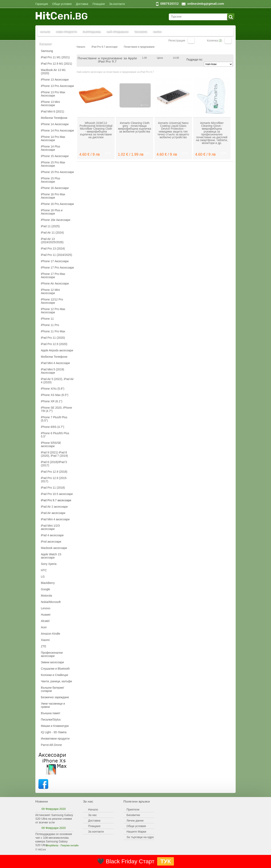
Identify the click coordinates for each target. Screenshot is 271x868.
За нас (92, 815)
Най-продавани (118, 32)
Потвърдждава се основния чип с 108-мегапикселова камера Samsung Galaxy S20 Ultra (54, 840)
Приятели (133, 810)
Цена (160, 58)
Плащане (94, 826)
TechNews (141, 32)
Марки (157, 32)
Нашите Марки (136, 832)
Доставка (94, 821)
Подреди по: (195, 60)
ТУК (166, 861)
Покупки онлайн (70, 846)
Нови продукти (67, 32)
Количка (228, 41)
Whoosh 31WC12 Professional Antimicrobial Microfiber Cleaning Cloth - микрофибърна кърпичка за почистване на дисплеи (96, 130)
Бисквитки (133, 815)
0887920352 (169, 4)
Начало (45, 32)
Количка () (215, 40)
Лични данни (135, 821)
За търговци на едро (140, 837)
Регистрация (177, 40)
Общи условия (136, 826)
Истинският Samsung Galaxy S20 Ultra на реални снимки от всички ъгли (54, 819)
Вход (191, 40)
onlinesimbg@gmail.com (206, 4)
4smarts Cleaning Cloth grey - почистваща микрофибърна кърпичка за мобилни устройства (135, 127)
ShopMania (52, 846)
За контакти (96, 832)
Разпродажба (92, 32)
